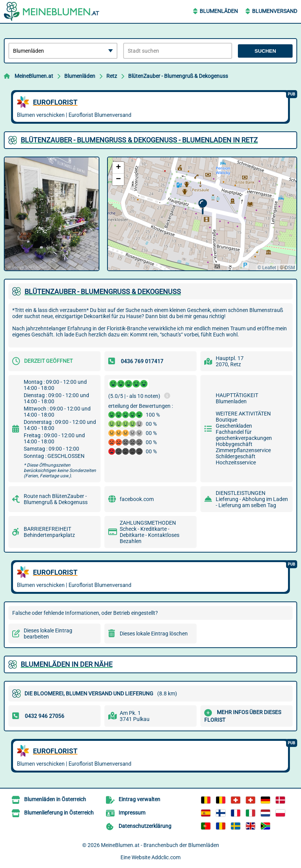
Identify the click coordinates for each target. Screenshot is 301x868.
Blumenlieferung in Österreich (59, 813)
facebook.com (137, 499)
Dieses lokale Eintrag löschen (154, 634)
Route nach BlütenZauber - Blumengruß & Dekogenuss (56, 499)
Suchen (265, 51)
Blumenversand (275, 11)
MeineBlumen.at (34, 76)
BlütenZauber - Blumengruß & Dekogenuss (178, 76)
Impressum (132, 813)
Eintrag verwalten (139, 799)
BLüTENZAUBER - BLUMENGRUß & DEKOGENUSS (103, 292)
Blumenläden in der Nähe (67, 664)
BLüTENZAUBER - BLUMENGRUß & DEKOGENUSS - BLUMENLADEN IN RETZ (139, 140)
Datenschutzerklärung (145, 826)
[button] (203, 207)
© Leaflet (267, 268)
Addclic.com (166, 857)
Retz (112, 76)
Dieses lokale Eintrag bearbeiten (48, 634)
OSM (290, 268)
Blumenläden (219, 11)
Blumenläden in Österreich (55, 799)
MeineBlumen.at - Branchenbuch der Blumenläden (160, 845)
